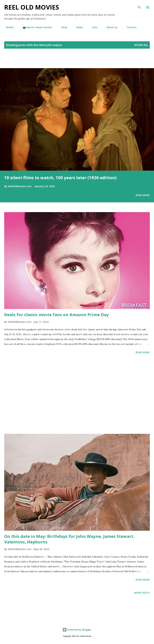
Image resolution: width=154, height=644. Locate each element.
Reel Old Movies (32, 7)
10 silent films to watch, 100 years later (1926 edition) (60, 178)
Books (8, 27)
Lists (93, 27)
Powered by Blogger (77, 630)
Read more (143, 195)
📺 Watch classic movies (35, 27)
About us (110, 27)
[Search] (139, 6)
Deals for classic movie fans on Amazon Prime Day (56, 315)
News (77, 27)
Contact (129, 27)
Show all (141, 45)
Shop (62, 27)
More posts (142, 593)
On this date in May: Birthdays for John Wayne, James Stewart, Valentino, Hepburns (69, 539)
